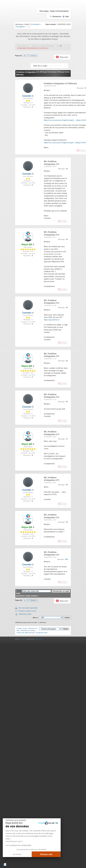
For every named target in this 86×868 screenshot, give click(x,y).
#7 (67, 439)
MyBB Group (39, 639)
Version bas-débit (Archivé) (26, 633)
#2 (67, 169)
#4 (67, 307)
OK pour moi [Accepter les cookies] (46, 854)
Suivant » (34, 56)
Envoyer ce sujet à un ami (27, 611)
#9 (67, 522)
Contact (19, 628)
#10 (66, 559)
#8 (67, 485)
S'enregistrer (20, 27)
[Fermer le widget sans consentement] (16, 820)
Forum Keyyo (23, 46)
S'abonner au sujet (25, 614)
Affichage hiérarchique (48, 72)
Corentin (27, 96)
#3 (67, 239)
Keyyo (25, 628)
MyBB (22, 639)
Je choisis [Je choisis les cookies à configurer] (17, 854)
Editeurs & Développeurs (43, 46)
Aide (66, 16)
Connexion (35, 24)
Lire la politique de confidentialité (18, 845)
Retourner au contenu (28, 630)
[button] (5, 865)
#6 (67, 402)
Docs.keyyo (44, 11)
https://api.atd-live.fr (52, 320)
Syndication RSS (42, 633)
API (58, 46)
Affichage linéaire (64, 72)
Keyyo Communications (59, 11)
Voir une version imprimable (28, 608)
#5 (67, 361)
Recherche (55, 16)
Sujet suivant (31, 596)
